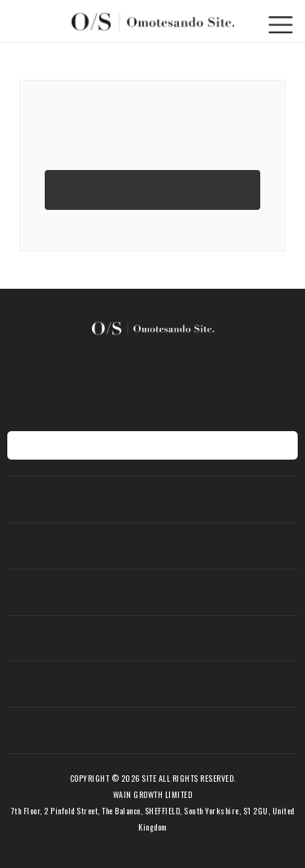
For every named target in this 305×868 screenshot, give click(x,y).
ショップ (153, 684)
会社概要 (153, 730)
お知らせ (153, 592)
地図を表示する (152, 445)
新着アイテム (153, 545)
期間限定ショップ (153, 638)
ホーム (152, 499)
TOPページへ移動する (152, 189)
